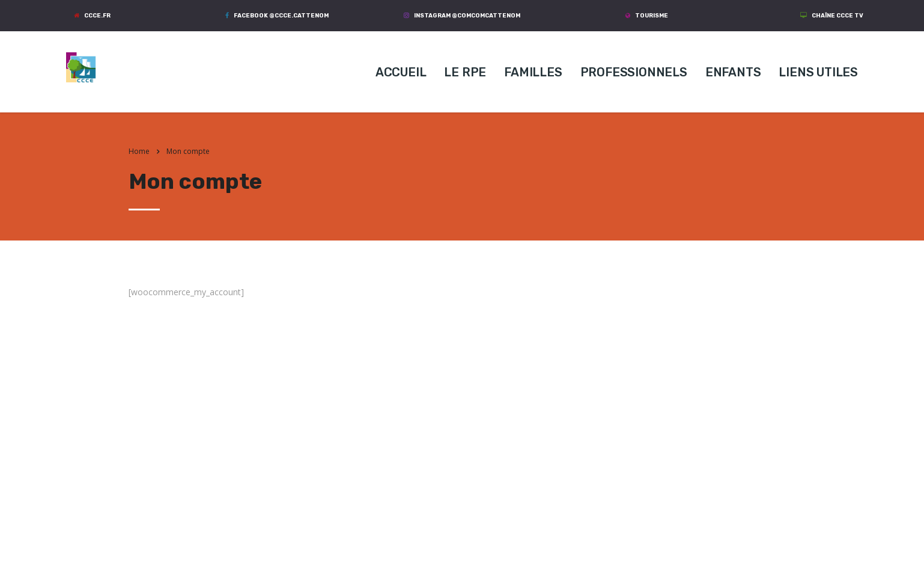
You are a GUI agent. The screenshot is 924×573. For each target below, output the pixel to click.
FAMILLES (533, 72)
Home (139, 151)
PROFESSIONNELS (634, 72)
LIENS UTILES (818, 72)
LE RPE (465, 72)
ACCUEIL (401, 72)
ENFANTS (733, 72)
